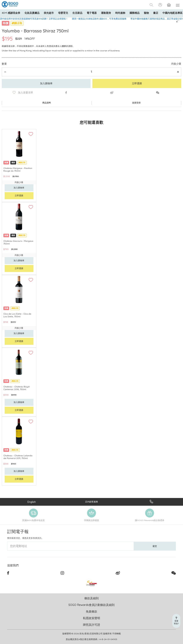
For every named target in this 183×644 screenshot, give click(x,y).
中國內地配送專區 (172, 13)
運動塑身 (106, 13)
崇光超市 (49, 13)
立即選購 (137, 83)
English (32, 502)
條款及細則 (91, 598)
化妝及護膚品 (32, 13)
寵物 (146, 13)
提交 (155, 546)
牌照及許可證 (91, 625)
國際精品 (135, 13)
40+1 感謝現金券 (11, 13)
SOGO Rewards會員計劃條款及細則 (91, 605)
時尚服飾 (120, 13)
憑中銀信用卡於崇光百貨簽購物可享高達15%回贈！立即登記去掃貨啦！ (34, 19)
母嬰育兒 (63, 13)
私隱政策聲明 (91, 618)
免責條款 (91, 611)
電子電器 (92, 13)
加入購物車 (46, 83)
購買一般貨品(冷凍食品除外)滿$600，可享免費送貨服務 (99, 19)
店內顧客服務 (91, 502)
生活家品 (77, 13)
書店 (156, 13)
